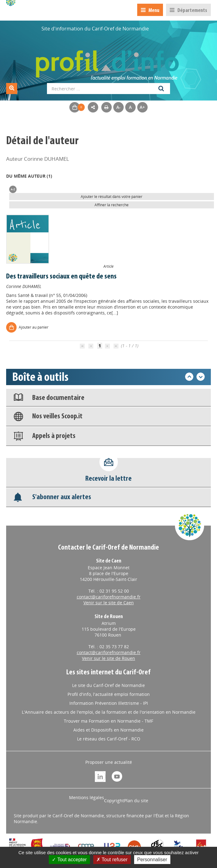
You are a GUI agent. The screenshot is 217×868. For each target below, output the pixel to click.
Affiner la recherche (112, 205)
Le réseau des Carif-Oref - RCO (109, 739)
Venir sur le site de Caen (109, 603)
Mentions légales (87, 797)
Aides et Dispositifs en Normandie (108, 730)
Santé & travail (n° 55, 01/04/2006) (52, 295)
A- (118, 107)
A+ (142, 107)
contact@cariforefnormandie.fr (109, 597)
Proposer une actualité (109, 762)
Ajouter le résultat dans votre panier (112, 197)
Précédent (189, 377)
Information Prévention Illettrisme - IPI (109, 703)
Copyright (114, 801)
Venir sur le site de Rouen (108, 658)
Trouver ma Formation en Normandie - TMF (108, 721)
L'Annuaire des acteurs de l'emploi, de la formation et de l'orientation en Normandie (109, 712)
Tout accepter (69, 860)
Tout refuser (112, 860)
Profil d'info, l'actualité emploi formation (109, 694)
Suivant (201, 377)
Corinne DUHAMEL (24, 286)
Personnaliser (152, 860)
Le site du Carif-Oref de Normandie (108, 685)
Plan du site (136, 801)
